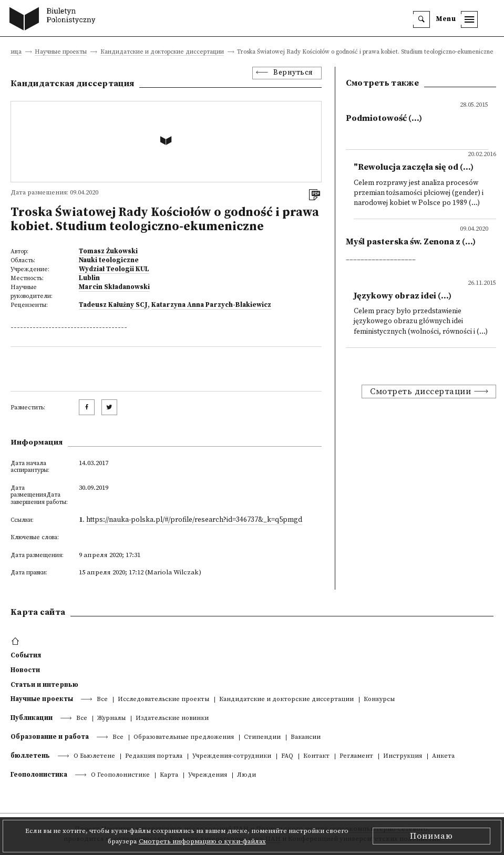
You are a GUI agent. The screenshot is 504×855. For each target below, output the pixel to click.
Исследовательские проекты (163, 700)
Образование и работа (50, 737)
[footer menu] (17, 642)
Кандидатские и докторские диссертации (162, 52)
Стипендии (262, 738)
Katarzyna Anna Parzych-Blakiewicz (211, 305)
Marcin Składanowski (114, 287)
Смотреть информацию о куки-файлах (202, 841)
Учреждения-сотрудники (232, 756)
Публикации (32, 718)
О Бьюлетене (94, 756)
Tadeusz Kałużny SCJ (113, 305)
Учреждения (208, 775)
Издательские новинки (172, 719)
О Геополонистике (120, 775)
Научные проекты (61, 52)
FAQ (287, 756)
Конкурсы (379, 700)
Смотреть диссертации (420, 392)
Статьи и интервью (44, 685)
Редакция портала (154, 756)
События (26, 655)
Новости (25, 670)
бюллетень (30, 756)
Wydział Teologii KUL (114, 269)
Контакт (316, 756)
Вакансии (306, 738)
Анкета (443, 756)
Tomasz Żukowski (108, 251)
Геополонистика (39, 775)
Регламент (356, 756)
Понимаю (431, 836)
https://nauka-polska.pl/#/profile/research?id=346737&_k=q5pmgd (194, 520)
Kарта (169, 775)
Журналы (111, 719)
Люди (246, 775)
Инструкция (403, 756)
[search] (421, 19)
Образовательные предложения (184, 738)
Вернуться (293, 73)
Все (102, 700)
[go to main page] (55, 20)
